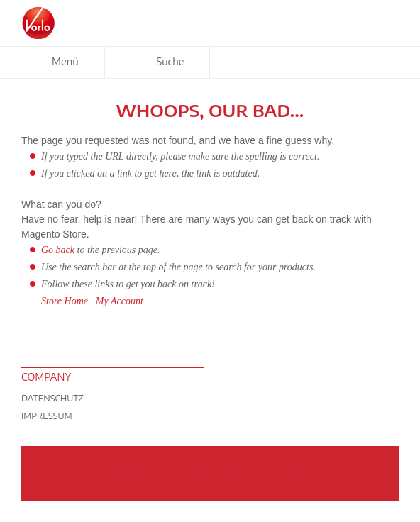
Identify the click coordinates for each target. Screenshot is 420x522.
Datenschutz (52, 398)
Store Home (65, 301)
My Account (120, 301)
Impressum (47, 416)
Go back (58, 250)
